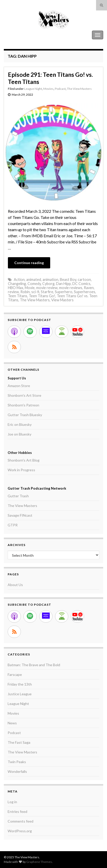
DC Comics (81, 284)
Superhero (64, 292)
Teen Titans (18, 296)
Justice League (20, 694)
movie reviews (71, 288)
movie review (47, 288)
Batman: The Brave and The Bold (34, 665)
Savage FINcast (20, 515)
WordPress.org (20, 831)
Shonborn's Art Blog (24, 460)
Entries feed (17, 811)
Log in (12, 802)
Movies (48, 89)
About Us (15, 585)
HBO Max (16, 288)
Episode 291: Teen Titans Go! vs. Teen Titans (50, 78)
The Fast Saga (19, 742)
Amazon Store (19, 386)
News (12, 723)
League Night (33, 89)
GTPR (13, 525)
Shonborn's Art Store (24, 395)
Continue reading (29, 263)
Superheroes (85, 292)
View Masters (62, 300)
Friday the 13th (20, 684)
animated (34, 280)
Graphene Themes (39, 862)
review (13, 292)
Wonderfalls (17, 771)
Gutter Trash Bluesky (25, 415)
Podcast (60, 89)
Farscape (15, 674)
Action (19, 280)
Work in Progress (21, 470)
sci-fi (35, 292)
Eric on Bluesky (20, 424)
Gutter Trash (18, 496)
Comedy (34, 284)
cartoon (84, 280)
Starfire (47, 292)
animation (50, 280)
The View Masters (20, 35)
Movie (30, 288)
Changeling (17, 284)
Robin (25, 292)
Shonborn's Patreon (23, 405)
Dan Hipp (63, 284)
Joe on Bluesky (19, 434)
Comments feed (21, 821)
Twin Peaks (17, 762)
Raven (89, 288)
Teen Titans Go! (42, 296)
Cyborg (48, 284)
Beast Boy (68, 280)
